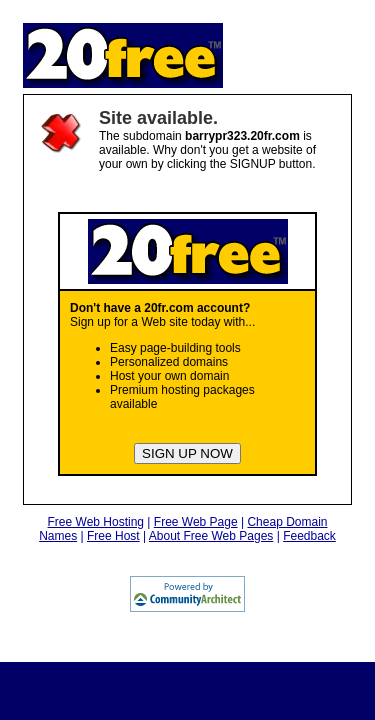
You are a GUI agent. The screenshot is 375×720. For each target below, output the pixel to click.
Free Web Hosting (96, 522)
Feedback (309, 536)
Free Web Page (196, 522)
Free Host (113, 536)
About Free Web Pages (211, 536)
